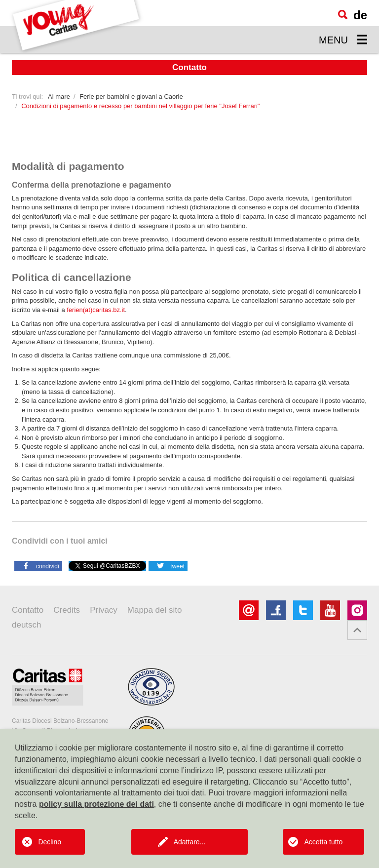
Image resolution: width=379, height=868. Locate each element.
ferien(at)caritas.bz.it (96, 310)
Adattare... (190, 842)
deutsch (27, 625)
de (360, 15)
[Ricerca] (343, 15)
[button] (38, 565)
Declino (50, 842)
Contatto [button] (189, 67)
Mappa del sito (155, 610)
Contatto (28, 610)
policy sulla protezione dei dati (96, 804)
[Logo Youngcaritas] (76, 26)
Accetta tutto (323, 842)
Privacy (104, 610)
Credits (67, 610)
